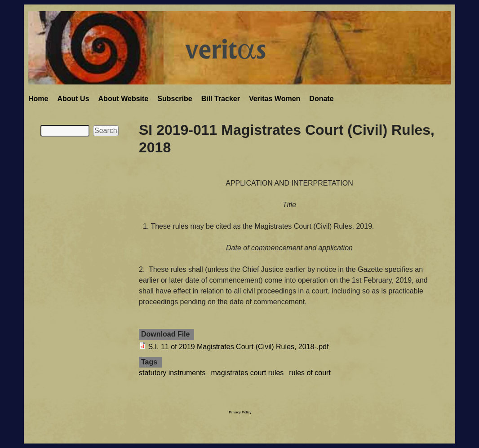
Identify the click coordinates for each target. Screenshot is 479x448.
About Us (73, 99)
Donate (321, 99)
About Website (124, 99)
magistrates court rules (248, 373)
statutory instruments (172, 373)
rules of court (310, 373)
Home (38, 99)
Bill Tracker (221, 99)
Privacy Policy (240, 412)
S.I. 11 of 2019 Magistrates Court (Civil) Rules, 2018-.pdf (238, 347)
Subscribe (175, 99)
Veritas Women (275, 99)
